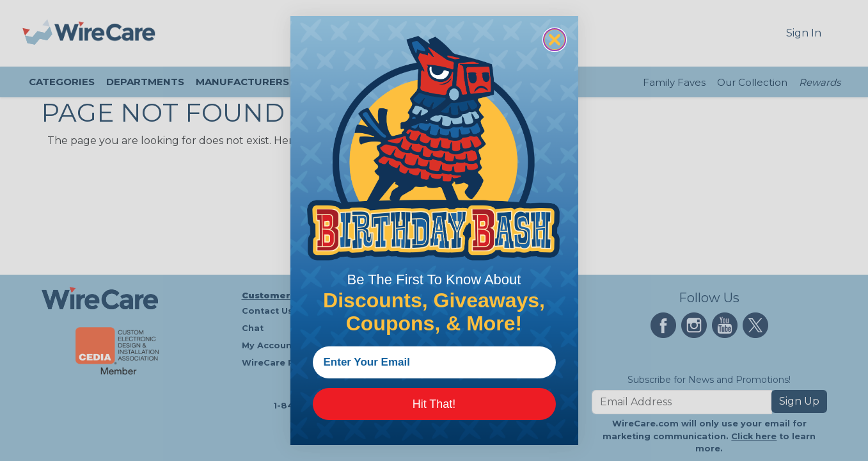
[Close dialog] (555, 40)
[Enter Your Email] (434, 362)
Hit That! (434, 404)
